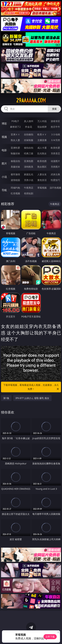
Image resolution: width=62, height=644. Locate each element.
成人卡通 (42, 148)
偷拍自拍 (29, 148)
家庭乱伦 (29, 174)
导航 (4, 190)
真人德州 (29, 121)
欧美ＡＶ (42, 134)
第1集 (6, 398)
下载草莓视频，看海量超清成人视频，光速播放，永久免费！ (31, 387)
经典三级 (29, 153)
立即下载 (50, 637)
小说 (4, 177)
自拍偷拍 (29, 134)
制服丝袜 (15, 153)
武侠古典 (55, 174)
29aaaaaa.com (31, 100)
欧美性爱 (55, 148)
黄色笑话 (42, 180)
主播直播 (42, 140)
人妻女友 (42, 174)
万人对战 (42, 121)
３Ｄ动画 (55, 134)
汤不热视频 (55, 188)
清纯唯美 (29, 167)
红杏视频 (15, 193)
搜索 (54, 109)
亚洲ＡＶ (15, 134)
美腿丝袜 (15, 167)
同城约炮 (15, 188)
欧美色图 (42, 161)
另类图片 (55, 167)
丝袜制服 (29, 140)
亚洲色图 (29, 161)
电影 (4, 150)
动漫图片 (55, 161)
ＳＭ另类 (55, 140)
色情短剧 (29, 193)
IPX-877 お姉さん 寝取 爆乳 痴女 (32, 398)
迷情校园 (15, 180)
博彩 (4, 124)
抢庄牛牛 (55, 127)
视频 (4, 137)
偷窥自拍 (15, 161)
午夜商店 (29, 188)
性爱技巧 (55, 180)
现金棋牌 (42, 127)
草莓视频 (42, 188)
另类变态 (55, 153)
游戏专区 (55, 121)
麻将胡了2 (15, 127)
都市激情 (15, 174)
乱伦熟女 (42, 153)
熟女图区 (42, 167)
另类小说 (29, 180)
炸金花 (29, 127)
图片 (4, 163)
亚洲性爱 (15, 148)
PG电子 (15, 121)
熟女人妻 (15, 140)
